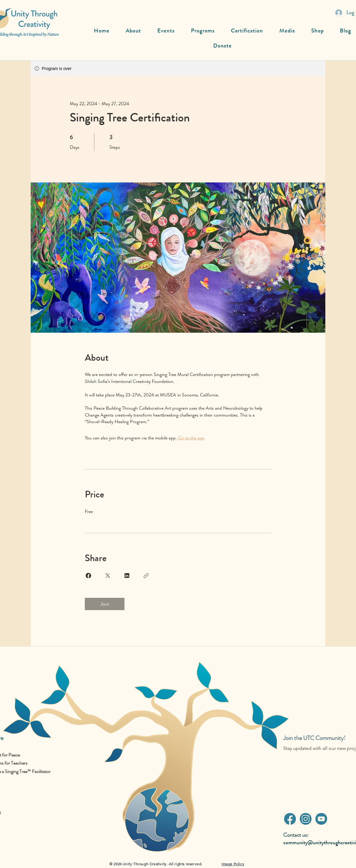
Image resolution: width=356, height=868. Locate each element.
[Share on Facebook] (88, 576)
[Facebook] (290, 819)
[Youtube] (321, 819)
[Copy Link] (146, 576)
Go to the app (191, 438)
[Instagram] (305, 819)
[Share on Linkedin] (127, 576)
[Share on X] (108, 576)
